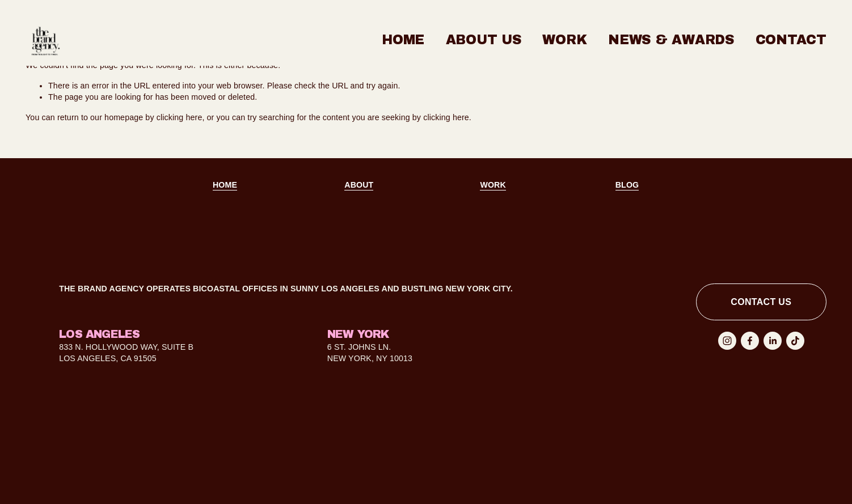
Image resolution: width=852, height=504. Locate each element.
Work (564, 40)
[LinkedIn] (773, 341)
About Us (484, 40)
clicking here (180, 117)
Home (403, 40)
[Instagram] (727, 341)
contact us (761, 302)
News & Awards (671, 40)
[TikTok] (795, 341)
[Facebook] (750, 341)
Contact (791, 40)
